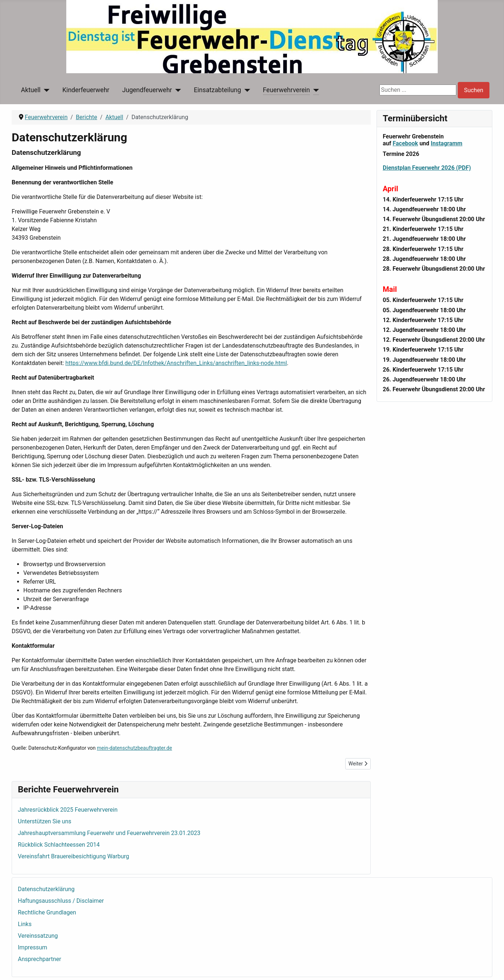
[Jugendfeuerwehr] (176, 90)
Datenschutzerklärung (46, 889)
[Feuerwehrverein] (314, 90)
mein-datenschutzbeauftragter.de (134, 748)
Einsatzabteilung (217, 90)
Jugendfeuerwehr (147, 90)
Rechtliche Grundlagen (47, 912)
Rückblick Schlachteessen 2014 (59, 845)
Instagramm (447, 143)
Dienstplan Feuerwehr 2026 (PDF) (427, 168)
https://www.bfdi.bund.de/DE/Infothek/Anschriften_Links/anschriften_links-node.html (176, 363)
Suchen (474, 90)
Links (25, 924)
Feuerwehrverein (286, 90)
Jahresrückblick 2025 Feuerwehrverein (68, 810)
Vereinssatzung (38, 936)
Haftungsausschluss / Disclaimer (61, 901)
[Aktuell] (45, 90)
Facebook (405, 143)
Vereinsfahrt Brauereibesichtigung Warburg (74, 856)
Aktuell (31, 90)
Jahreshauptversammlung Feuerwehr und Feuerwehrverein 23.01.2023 (109, 833)
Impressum (33, 947)
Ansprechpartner (40, 959)
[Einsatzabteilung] (246, 90)
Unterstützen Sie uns (45, 821)
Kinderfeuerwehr (86, 90)
